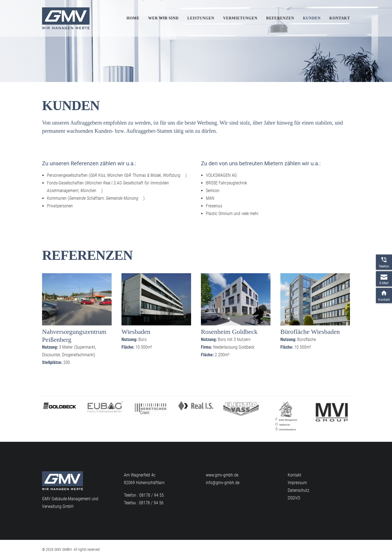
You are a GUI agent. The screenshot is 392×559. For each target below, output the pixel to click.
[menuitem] (135, 18)
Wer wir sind (164, 18)
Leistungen (201, 18)
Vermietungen (240, 18)
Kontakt (340, 18)
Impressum (297, 483)
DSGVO (294, 498)
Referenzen (280, 18)
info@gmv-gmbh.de (223, 483)
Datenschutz (299, 490)
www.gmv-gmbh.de (222, 475)
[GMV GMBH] (66, 18)
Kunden (312, 18)
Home (133, 18)
